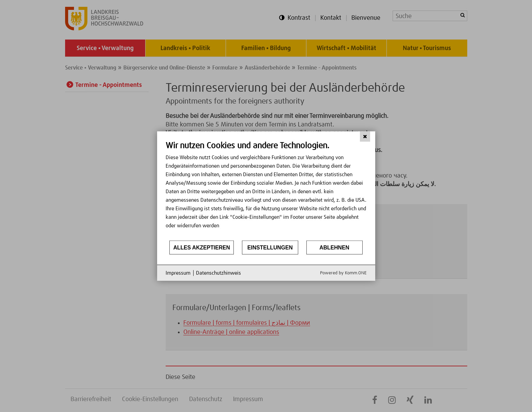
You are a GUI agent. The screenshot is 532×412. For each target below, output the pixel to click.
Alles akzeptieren (202, 247)
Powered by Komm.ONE (343, 273)
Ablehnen (334, 247)
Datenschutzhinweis (218, 273)
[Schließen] (365, 136)
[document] (266, 190)
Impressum (178, 273)
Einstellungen (270, 247)
